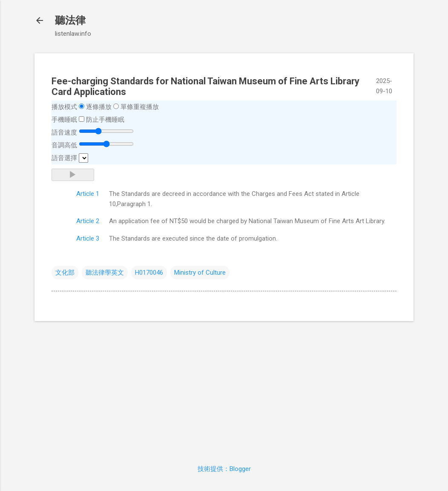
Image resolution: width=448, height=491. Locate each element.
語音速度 (64, 132)
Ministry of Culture (200, 273)
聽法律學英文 (105, 273)
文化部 (65, 273)
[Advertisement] (224, 388)
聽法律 (70, 20)
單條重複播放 (140, 107)
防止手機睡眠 (105, 120)
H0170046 (149, 273)
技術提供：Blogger (224, 469)
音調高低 (64, 145)
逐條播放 (99, 107)
